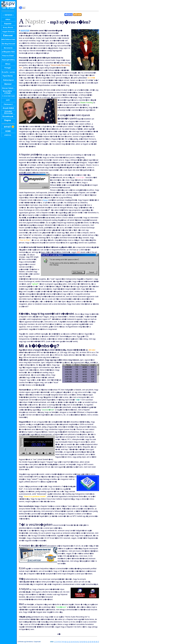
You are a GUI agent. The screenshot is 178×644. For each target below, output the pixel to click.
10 (65, 642)
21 (87, 642)
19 (83, 642)
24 (92, 642)
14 (73, 642)
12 (69, 642)
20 (85, 642)
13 (71, 642)
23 (90, 642)
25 (94, 642)
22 (89, 642)
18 (81, 642)
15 (75, 642)
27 (98, 642)
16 (77, 642)
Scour (45, 200)
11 (67, 642)
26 (96, 642)
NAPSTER (25, 31)
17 (79, 642)
